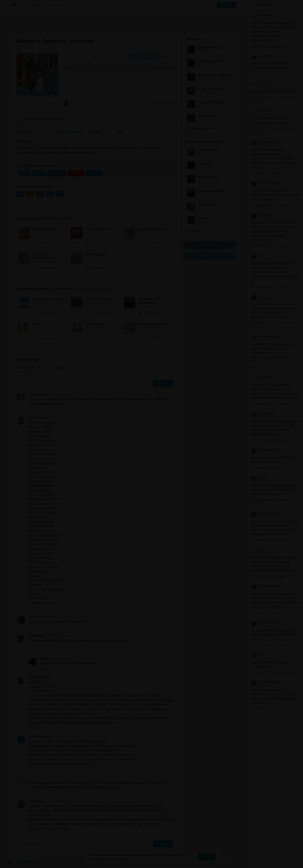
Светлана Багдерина (41, 736)
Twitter (39, 173)
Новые (42, 368)
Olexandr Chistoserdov (42, 617)
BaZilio (258, 655)
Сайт (25, 173)
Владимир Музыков (266, 336)
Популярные (24, 368)
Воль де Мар (262, 377)
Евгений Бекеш (38, 418)
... (30, 778)
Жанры (26, 5)
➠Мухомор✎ (37, 635)
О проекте (83, 862)
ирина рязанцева (264, 623)
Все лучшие (196, 231)
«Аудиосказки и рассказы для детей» (80, 288)
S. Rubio (259, 84)
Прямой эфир (266, 5)
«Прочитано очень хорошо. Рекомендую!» (89, 103)
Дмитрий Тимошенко (266, 183)
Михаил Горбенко (40, 677)
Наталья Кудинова (265, 142)
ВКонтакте (57, 173)
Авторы (38, 5)
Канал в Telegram (209, 256)
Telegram (94, 173)
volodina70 (260, 111)
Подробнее (135, 859)
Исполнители (54, 5)
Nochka (45, 658)
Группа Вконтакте (209, 245)
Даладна (259, 478)
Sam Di (258, 296)
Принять (207, 857)
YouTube (76, 173)
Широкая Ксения (264, 450)
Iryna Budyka (36, 801)
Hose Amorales (263, 56)
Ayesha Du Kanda (264, 414)
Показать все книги (200, 128)
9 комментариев (164, 103)
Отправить (163, 384)
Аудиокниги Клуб (23, 862)
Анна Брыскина (38, 394)
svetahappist (261, 15)
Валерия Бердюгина (266, 586)
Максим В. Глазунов (56, 219)
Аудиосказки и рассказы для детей (40, 119)
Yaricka (259, 255)
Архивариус (261, 215)
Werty (258, 550)
